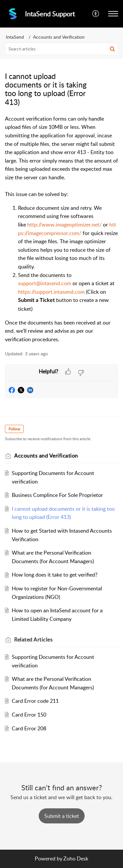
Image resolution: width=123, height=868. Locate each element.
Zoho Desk (76, 858)
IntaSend (15, 37)
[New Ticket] (62, 816)
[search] (61, 49)
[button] (96, 14)
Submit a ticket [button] (62, 816)
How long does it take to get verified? (55, 575)
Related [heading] (33, 640)
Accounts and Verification (59, 37)
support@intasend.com (45, 283)
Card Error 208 (29, 728)
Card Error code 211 (35, 701)
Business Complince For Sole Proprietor (57, 495)
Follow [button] (14, 429)
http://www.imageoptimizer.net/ (64, 225)
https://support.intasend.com (51, 292)
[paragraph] (61, 229)
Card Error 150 (29, 715)
